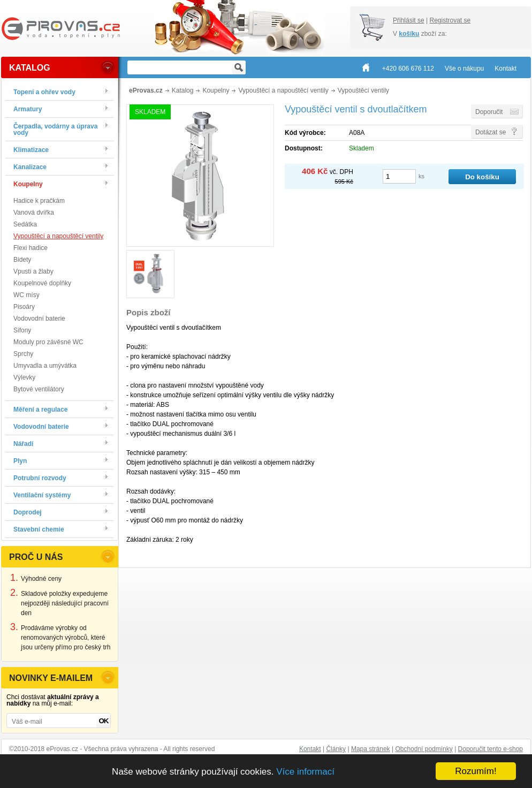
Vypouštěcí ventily (363, 90)
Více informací (305, 772)
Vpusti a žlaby (33, 271)
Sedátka (25, 224)
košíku (409, 34)
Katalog (183, 90)
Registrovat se (450, 20)
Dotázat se (491, 132)
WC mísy (26, 295)
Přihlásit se (409, 20)
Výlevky (24, 377)
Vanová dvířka (34, 213)
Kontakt (310, 749)
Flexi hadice (31, 248)
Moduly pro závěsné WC (48, 342)
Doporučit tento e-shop (491, 749)
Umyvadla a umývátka (45, 366)
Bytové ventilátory (39, 389)
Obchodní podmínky (424, 749)
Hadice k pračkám (39, 201)
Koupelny (216, 90)
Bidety (22, 260)
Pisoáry (24, 307)
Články (336, 749)
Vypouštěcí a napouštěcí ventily (58, 236)
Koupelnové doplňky (42, 283)
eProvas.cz (146, 90)
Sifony (22, 330)
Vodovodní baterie (39, 319)
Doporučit (489, 112)
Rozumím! (476, 771)
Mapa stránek (371, 749)
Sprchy (23, 354)
